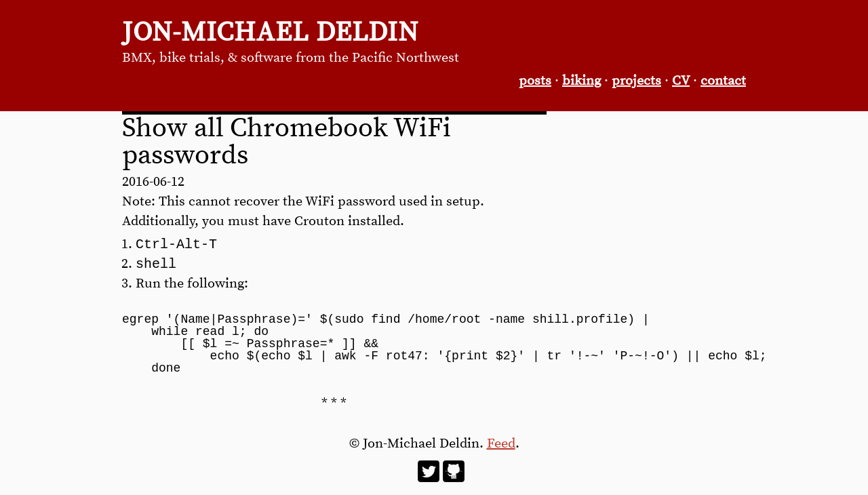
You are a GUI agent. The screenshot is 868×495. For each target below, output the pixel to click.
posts (535, 81)
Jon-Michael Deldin (270, 33)
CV (681, 81)
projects (636, 81)
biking (581, 81)
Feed (501, 447)
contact (723, 81)
